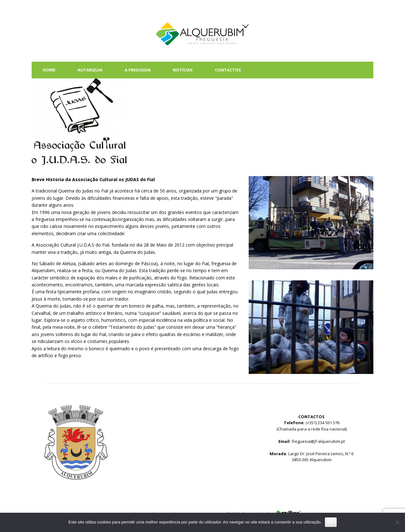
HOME (49, 70)
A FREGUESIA (138, 70)
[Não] (397, 522)
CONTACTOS (228, 70)
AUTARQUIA (90, 70)
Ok (331, 522)
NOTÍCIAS (183, 70)
